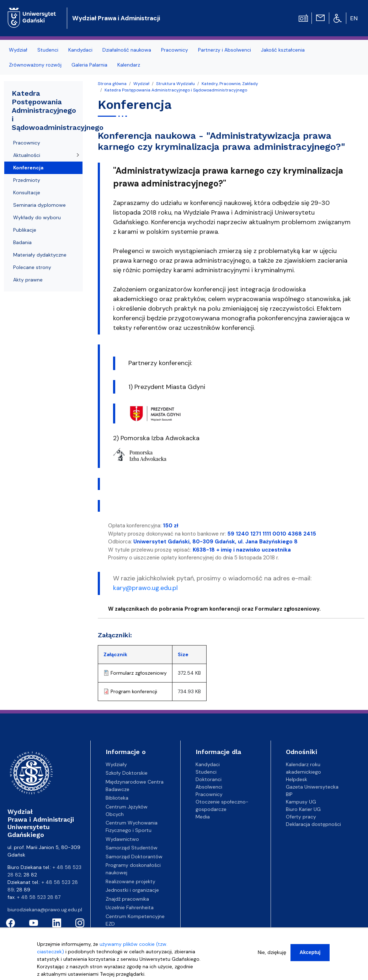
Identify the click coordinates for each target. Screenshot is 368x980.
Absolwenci (209, 787)
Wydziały (116, 764)
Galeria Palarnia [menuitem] (89, 65)
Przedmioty (27, 180)
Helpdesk (297, 779)
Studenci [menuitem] (48, 50)
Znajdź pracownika (127, 899)
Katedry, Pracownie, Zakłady (230, 84)
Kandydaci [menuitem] (80, 50)
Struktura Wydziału (175, 84)
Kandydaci (208, 764)
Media (203, 817)
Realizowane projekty (130, 881)
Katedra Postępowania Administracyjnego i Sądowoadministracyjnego (176, 90)
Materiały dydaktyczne (40, 255)
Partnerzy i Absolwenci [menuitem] (225, 50)
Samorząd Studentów (132, 848)
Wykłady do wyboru (37, 217)
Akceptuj (310, 955)
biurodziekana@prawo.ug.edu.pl (45, 910)
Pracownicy (27, 143)
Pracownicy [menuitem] (175, 50)
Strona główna (112, 84)
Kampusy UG (301, 802)
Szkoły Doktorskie (127, 773)
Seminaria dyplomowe (39, 205)
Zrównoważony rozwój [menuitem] (35, 65)
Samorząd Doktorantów (134, 857)
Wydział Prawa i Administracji (116, 18)
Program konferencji (134, 691)
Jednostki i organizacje (132, 890)
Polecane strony (32, 267)
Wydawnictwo (122, 839)
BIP (289, 794)
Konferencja (28, 168)
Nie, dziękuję (272, 955)
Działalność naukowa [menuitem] (127, 50)
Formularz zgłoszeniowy (139, 673)
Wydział (141, 84)
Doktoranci (209, 779)
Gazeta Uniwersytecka (312, 787)
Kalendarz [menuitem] (129, 65)
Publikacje (25, 230)
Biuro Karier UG (303, 809)
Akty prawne (28, 280)
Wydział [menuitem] (18, 50)
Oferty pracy (301, 817)
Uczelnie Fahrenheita (130, 907)
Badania (22, 242)
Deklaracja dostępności (313, 824)
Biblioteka (117, 798)
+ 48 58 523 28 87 (39, 897)
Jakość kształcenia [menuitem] (283, 50)
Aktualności (27, 155)
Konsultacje (27, 193)
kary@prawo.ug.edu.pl (145, 588)
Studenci (206, 772)
